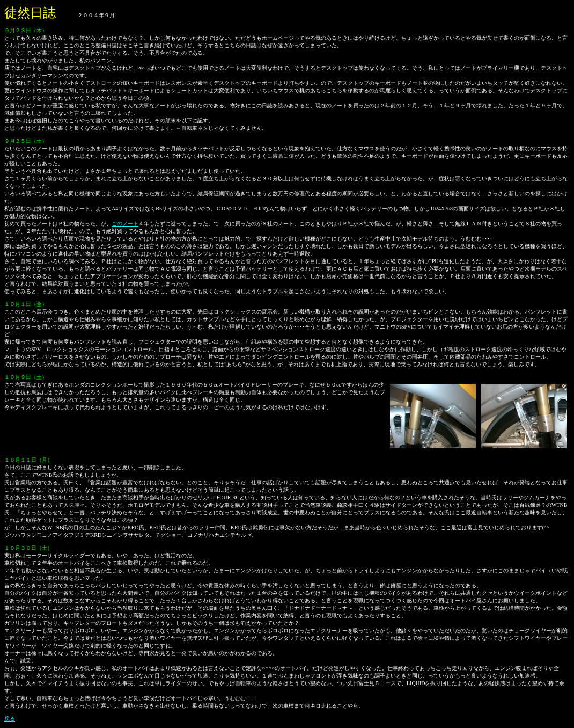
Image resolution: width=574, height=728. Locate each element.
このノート (125, 224)
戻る (10, 719)
